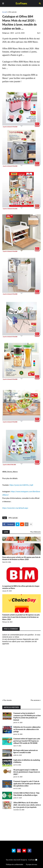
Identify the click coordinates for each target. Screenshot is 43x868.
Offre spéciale (12, 12)
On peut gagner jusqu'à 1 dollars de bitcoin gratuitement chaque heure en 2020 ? (27, 772)
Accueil (5, 12)
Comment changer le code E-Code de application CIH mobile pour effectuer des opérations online (27, 784)
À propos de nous (32, 864)
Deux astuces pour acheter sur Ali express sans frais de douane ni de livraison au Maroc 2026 (21, 558)
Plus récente (8, 700)
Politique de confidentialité (15, 864)
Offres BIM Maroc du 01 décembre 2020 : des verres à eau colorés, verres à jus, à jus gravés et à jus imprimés (27, 805)
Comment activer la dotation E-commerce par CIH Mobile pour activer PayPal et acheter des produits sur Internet (27, 717)
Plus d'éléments (36, 532)
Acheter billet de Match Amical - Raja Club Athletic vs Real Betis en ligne (26, 794)
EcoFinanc (21, 3)
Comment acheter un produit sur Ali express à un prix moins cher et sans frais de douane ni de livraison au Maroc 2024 (21, 617)
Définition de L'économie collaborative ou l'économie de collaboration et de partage (27, 729)
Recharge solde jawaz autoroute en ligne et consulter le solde (26, 751)
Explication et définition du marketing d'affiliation (27, 761)
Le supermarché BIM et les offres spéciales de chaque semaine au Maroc (21, 587)
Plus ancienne (35, 700)
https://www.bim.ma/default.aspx (15, 508)
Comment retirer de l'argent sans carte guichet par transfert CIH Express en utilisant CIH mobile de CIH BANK (27, 741)
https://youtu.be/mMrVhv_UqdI (21, 485)
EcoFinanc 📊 (33, 860)
